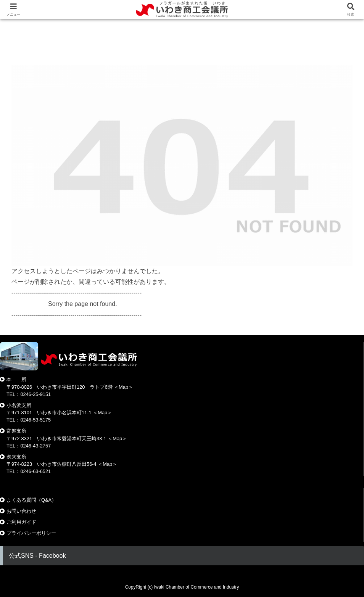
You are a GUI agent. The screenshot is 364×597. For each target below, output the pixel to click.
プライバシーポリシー (31, 533)
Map (123, 387)
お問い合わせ (21, 511)
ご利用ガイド (21, 522)
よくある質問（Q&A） (31, 500)
